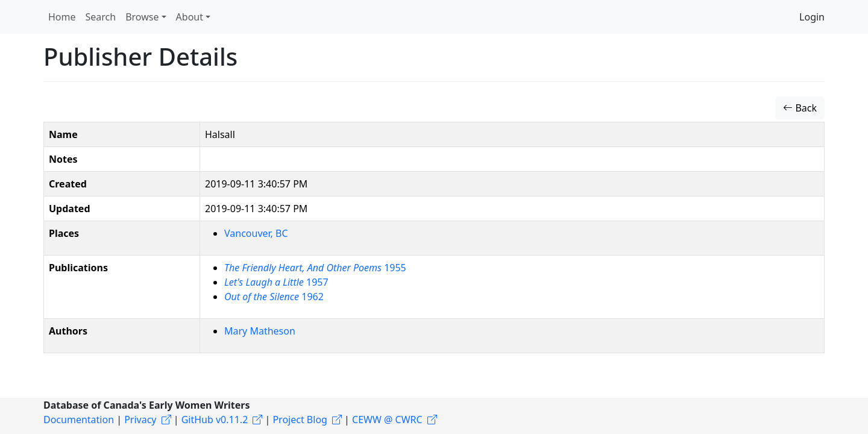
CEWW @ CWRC (387, 420)
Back (800, 108)
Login (812, 17)
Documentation (79, 420)
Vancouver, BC (256, 233)
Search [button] (101, 17)
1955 (315, 268)
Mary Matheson (260, 331)
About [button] (190, 17)
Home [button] (62, 17)
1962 (274, 297)
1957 (276, 282)
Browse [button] (142, 17)
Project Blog (300, 420)
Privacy (140, 420)
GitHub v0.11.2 (215, 420)
